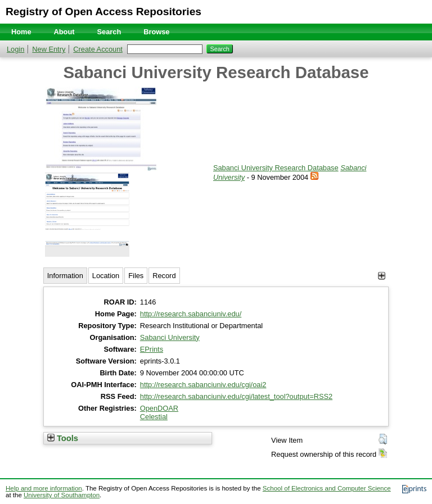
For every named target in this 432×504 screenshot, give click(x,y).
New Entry (49, 49)
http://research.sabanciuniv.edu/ (191, 314)
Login (15, 49)
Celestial (154, 417)
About (64, 32)
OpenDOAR (159, 408)
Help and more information (44, 488)
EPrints (152, 349)
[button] (383, 439)
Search (109, 32)
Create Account (98, 49)
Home (21, 32)
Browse (156, 32)
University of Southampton (62, 495)
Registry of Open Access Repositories (103, 12)
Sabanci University (170, 337)
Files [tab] (136, 276)
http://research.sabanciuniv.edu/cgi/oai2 (203, 385)
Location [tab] (106, 276)
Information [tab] (65, 276)
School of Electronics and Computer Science (327, 488)
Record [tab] (164, 276)
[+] (382, 276)
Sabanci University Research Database (276, 168)
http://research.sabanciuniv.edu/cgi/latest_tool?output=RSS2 (236, 396)
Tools (63, 438)
